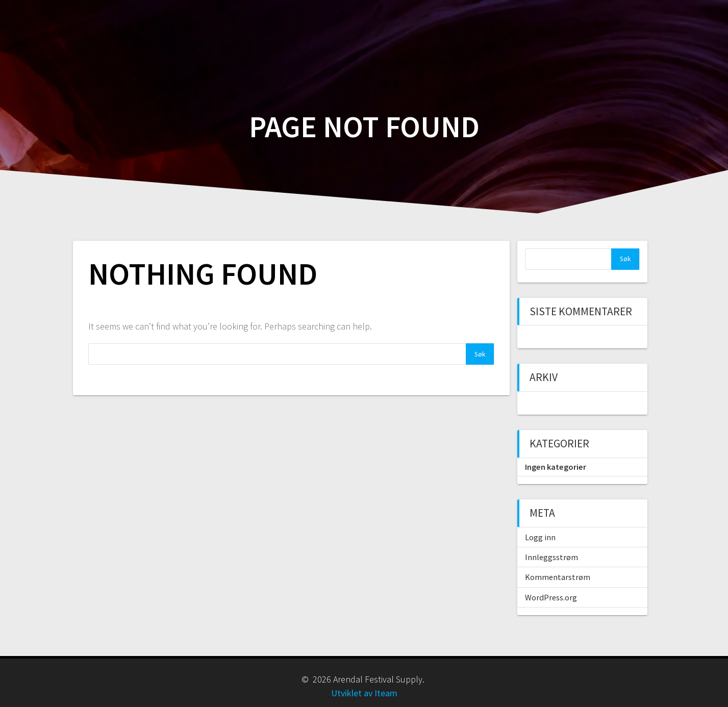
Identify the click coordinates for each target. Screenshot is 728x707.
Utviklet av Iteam (364, 693)
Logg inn (540, 537)
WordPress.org (551, 597)
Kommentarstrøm (558, 577)
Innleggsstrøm (551, 557)
